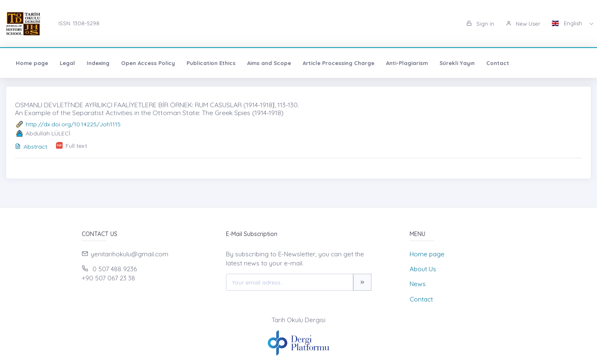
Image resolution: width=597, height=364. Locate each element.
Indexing (98, 63)
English (568, 23)
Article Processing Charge (339, 63)
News (418, 284)
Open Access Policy (148, 63)
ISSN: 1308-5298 (79, 23)
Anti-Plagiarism (407, 63)
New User (523, 24)
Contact (498, 63)
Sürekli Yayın (457, 63)
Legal (67, 63)
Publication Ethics (211, 63)
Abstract (31, 147)
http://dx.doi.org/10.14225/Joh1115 (73, 124)
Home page (32, 63)
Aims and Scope (269, 63)
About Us (423, 269)
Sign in (480, 24)
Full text (76, 146)
